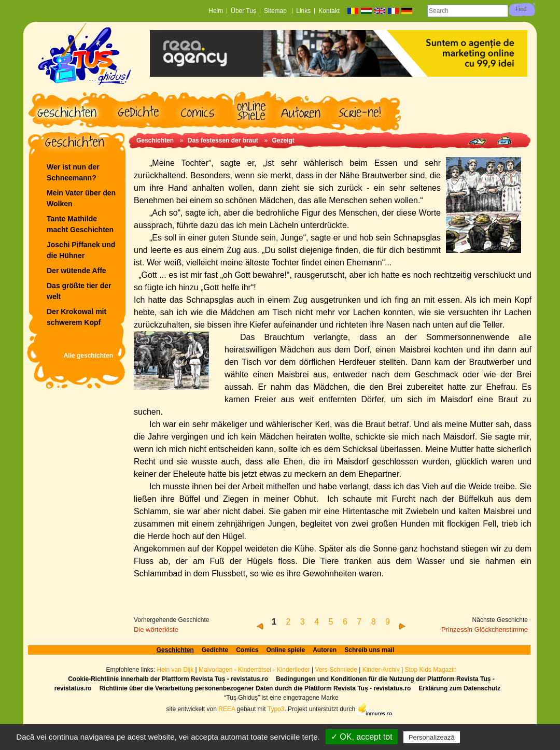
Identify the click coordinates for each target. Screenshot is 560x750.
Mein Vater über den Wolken (81, 198)
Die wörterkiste (156, 629)
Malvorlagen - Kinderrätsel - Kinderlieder (254, 670)
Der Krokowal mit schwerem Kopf (76, 317)
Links (303, 11)
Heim (216, 11)
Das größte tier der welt (79, 291)
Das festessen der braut (223, 140)
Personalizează (432, 737)
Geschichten (155, 140)
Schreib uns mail (369, 650)
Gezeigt (283, 140)
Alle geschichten (88, 356)
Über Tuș (243, 11)
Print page (504, 141)
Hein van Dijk (175, 670)
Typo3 (276, 709)
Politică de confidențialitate (508, 737)
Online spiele (286, 650)
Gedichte (215, 650)
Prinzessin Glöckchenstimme (485, 629)
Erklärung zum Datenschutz (459, 688)
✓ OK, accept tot (362, 737)
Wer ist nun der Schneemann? (73, 172)
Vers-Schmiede (336, 670)
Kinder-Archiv (382, 670)
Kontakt (329, 11)
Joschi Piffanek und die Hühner (81, 250)
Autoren (325, 650)
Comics (247, 650)
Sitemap (276, 11)
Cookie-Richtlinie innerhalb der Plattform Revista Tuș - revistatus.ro (168, 679)
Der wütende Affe (76, 271)
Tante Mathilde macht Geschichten (80, 224)
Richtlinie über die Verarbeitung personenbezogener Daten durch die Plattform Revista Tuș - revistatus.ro (255, 688)
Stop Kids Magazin (431, 670)
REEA (227, 709)
